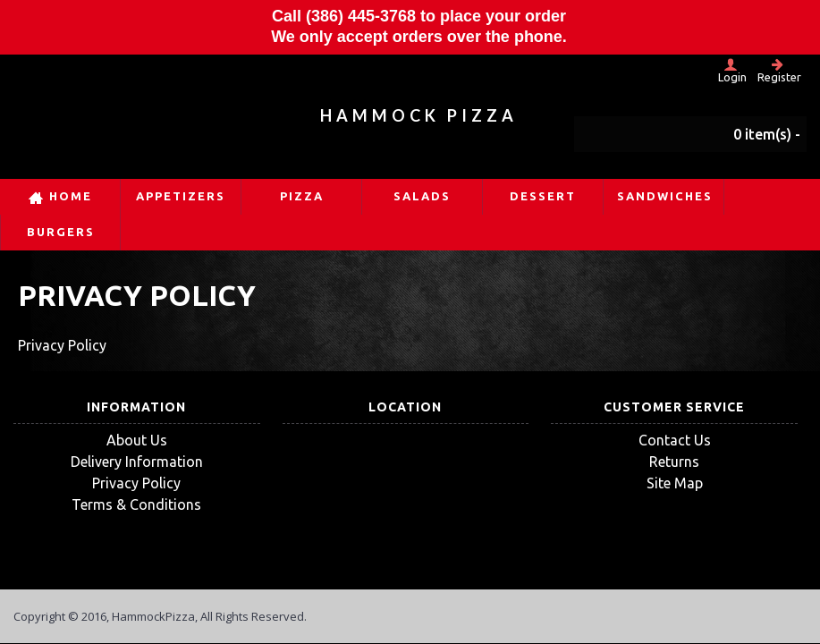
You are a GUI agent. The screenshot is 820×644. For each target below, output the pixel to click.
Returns (674, 462)
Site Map (675, 483)
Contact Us (675, 440)
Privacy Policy (136, 483)
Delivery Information (137, 462)
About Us (137, 440)
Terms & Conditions (136, 504)
